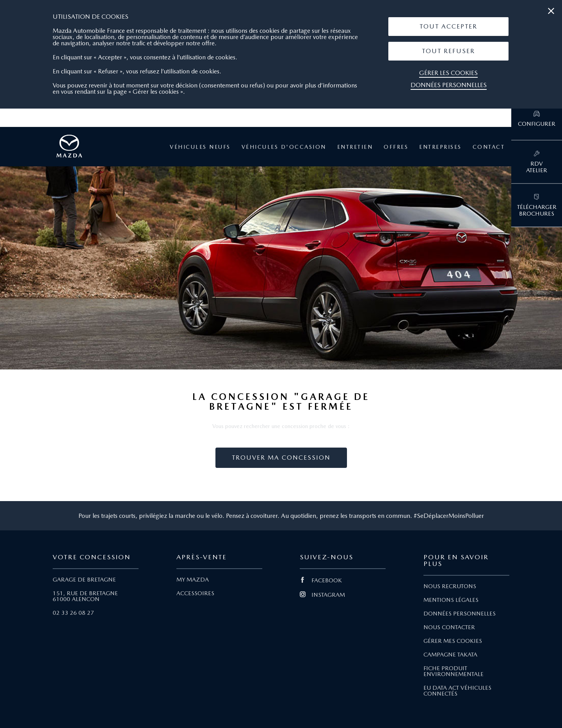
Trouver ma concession (281, 458)
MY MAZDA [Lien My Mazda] (193, 580)
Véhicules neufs (200, 147)
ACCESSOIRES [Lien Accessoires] (195, 593)
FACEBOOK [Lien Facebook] (321, 580)
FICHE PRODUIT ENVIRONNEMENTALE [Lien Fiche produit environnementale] (454, 671)
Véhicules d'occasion (284, 147)
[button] (448, 27)
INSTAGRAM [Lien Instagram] (322, 595)
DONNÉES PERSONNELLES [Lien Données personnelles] (460, 614)
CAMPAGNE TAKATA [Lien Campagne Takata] (450, 655)
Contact (489, 147)
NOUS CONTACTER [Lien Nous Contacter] (449, 627)
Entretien (355, 147)
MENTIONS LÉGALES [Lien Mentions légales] (451, 600)
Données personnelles (449, 85)
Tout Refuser (448, 51)
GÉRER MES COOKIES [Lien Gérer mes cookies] (453, 641)
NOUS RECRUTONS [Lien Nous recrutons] (450, 586)
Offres (396, 147)
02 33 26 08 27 (73, 613)
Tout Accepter (448, 26)
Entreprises (440, 147)
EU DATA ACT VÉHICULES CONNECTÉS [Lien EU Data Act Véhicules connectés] (457, 691)
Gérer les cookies (448, 73)
